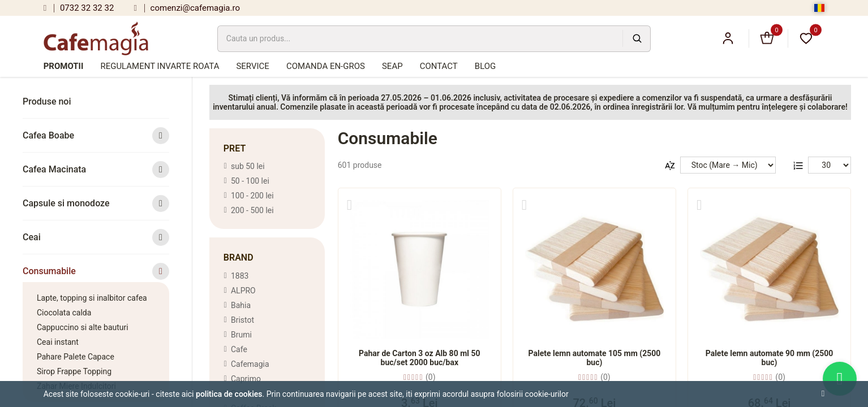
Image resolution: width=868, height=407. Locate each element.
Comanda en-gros (326, 66)
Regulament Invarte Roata (160, 66)
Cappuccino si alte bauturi (83, 327)
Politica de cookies (229, 394)
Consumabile (96, 271)
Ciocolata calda (64, 313)
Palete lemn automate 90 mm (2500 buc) (770, 358)
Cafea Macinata (96, 169)
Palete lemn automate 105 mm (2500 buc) (595, 358)
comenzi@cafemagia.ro (187, 8)
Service (252, 66)
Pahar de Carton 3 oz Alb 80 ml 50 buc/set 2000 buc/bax (420, 358)
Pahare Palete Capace (76, 357)
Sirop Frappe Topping (74, 371)
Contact (439, 66)
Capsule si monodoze (96, 203)
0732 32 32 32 (79, 8)
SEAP (392, 66)
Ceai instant (58, 342)
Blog (485, 66)
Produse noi (47, 101)
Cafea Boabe (96, 135)
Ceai (96, 237)
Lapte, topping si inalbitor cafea (92, 298)
